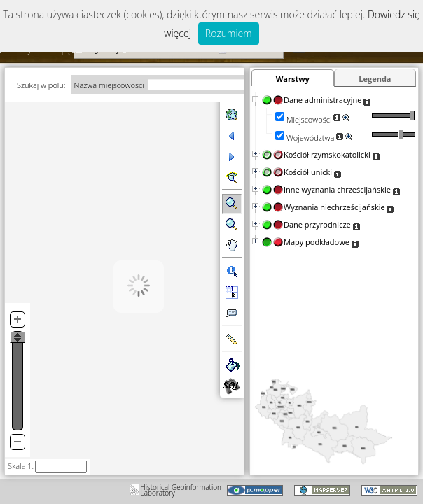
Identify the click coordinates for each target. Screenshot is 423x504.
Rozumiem (229, 33)
